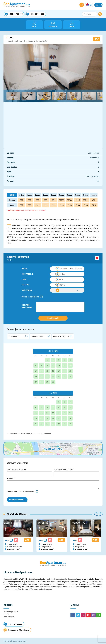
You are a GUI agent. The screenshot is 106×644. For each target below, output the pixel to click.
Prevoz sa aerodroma (30, 297)
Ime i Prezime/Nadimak (17, 469)
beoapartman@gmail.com (17, 630)
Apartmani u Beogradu (66, 579)
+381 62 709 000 (13, 624)
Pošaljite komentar (17, 500)
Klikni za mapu (53, 449)
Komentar (11, 479)
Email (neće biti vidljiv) (64, 469)
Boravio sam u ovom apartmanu (20, 492)
